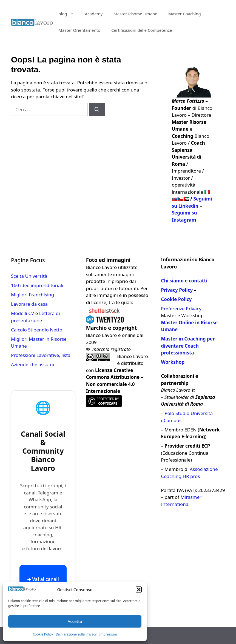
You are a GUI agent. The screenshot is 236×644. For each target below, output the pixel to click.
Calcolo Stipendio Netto (37, 330)
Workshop (173, 362)
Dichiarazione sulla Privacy (76, 634)
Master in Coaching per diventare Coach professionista (188, 346)
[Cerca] (97, 110)
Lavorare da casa (29, 304)
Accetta (75, 621)
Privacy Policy (177, 290)
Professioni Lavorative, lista (41, 355)
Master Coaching (185, 14)
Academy (94, 14)
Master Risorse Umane (135, 14)
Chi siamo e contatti (184, 281)
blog (69, 14)
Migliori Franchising (32, 295)
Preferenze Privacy (181, 309)
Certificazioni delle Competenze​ (142, 30)
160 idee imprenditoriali (37, 285)
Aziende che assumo (33, 364)
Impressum (108, 634)
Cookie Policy (43, 634)
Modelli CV (22, 313)
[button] (139, 589)
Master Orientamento (79, 30)
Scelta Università (29, 276)
